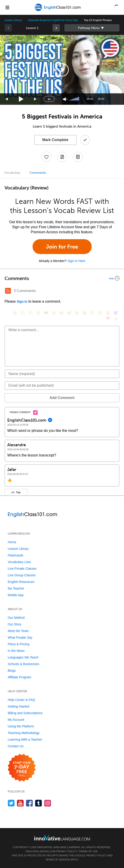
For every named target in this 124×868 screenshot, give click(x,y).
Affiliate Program (19, 677)
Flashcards (15, 555)
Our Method (16, 618)
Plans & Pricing (19, 644)
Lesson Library (13, 20)
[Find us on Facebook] (29, 803)
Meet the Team (18, 631)
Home (12, 542)
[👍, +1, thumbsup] (116, 318)
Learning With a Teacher (25, 740)
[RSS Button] (8, 291)
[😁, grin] (30, 313)
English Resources (21, 582)
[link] (56, 28)
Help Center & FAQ (21, 700)
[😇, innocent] (92, 313)
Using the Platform (21, 726)
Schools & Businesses (24, 664)
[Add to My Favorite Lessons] (46, 157)
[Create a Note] (62, 157)
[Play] (21, 99)
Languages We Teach (23, 657)
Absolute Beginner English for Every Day (53, 20)
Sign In (22, 302)
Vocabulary (12, 173)
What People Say (20, 637)
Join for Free (62, 247)
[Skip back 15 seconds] (7, 99)
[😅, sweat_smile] (69, 313)
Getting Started (18, 706)
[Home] (58, 11)
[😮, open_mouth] (108, 313)
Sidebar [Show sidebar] (92, 28)
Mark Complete (55, 140)
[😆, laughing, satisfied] (61, 313)
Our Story (15, 624)
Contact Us (16, 746)
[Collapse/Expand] (62, 278)
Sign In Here (76, 261)
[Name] (62, 374)
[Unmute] (65, 99)
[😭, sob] (85, 313)
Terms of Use (88, 851)
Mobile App (16, 595)
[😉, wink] (77, 313)
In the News (16, 651)
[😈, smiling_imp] (116, 313)
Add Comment (62, 398)
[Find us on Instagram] (48, 803)
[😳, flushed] (23, 313)
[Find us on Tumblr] (39, 803)
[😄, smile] (15, 313)
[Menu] (7, 7)
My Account (16, 720)
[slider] (75, 99)
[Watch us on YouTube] (20, 803)
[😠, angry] (54, 313)
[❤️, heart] (108, 318)
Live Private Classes (22, 569)
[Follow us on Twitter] (11, 803)
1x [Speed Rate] (49, 99)
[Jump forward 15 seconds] (35, 99)
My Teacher (16, 588)
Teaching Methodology (24, 733)
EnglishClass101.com (41, 851)
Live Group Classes (22, 575)
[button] (117, 7)
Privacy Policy (66, 851)
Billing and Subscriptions (25, 713)
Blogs (12, 671)
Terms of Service (58, 860)
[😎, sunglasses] (46, 313)
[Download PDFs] (78, 157)
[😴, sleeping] (100, 313)
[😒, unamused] (38, 313)
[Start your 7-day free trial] (22, 768)
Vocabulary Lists (19, 562)
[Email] (62, 385)
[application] (62, 70)
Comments (38, 173)
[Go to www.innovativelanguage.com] (62, 838)
